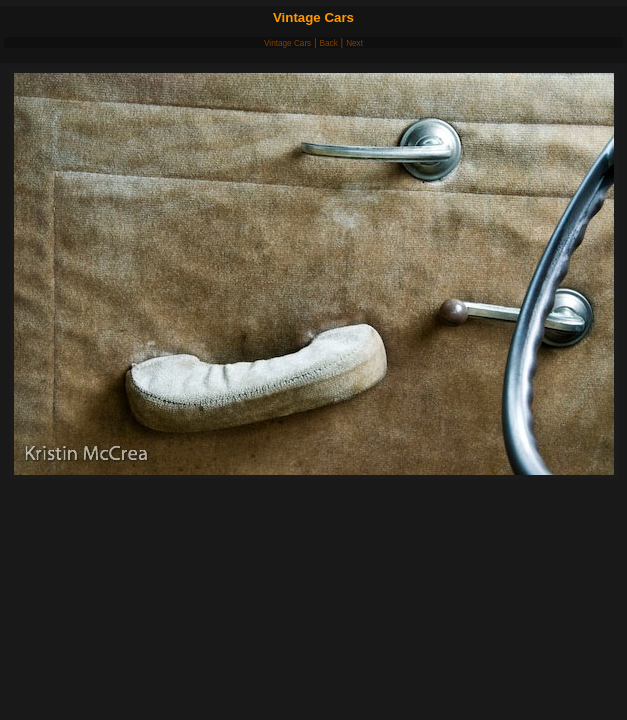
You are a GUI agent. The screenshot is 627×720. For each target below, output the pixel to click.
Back (329, 43)
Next (354, 43)
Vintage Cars (287, 43)
